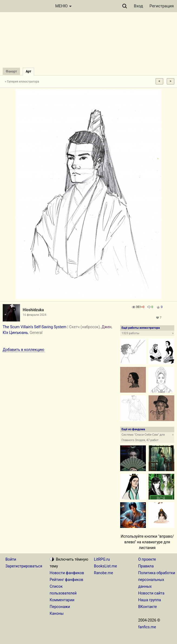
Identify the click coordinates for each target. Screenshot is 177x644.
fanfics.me (147, 627)
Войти (11, 559)
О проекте (147, 559)
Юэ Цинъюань (15, 333)
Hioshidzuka (33, 310)
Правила (146, 566)
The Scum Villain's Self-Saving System (35, 327)
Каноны (57, 613)
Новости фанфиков (67, 573)
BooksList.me (105, 566)
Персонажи (60, 607)
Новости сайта (151, 593)
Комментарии (62, 600)
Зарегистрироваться (24, 566)
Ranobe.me (104, 573)
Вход (139, 6)
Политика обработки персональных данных (157, 580)
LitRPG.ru (102, 559)
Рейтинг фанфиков (67, 580)
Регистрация (162, 6)
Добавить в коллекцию (24, 350)
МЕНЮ (63, 6)
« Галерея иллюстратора (22, 82)
